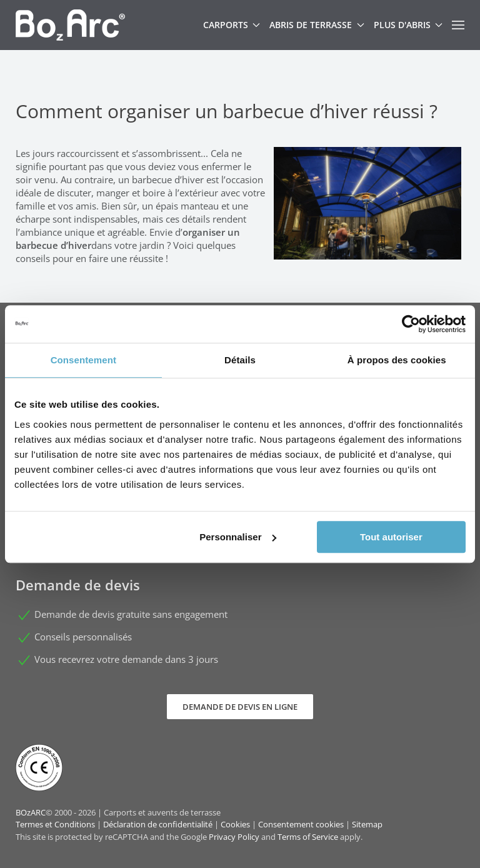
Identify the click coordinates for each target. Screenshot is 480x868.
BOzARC (31, 812)
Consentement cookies (301, 824)
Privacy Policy (234, 837)
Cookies (235, 824)
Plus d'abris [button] (408, 25)
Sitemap (367, 824)
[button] (458, 25)
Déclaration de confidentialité (158, 824)
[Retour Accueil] (70, 25)
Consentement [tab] (83, 360)
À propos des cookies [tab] (397, 360)
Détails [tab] (240, 360)
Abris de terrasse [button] (317, 25)
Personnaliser (238, 537)
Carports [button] (232, 25)
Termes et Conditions (55, 824)
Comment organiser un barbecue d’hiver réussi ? (227, 111)
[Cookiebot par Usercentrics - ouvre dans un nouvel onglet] (411, 324)
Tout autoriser (391, 537)
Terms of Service (308, 837)
